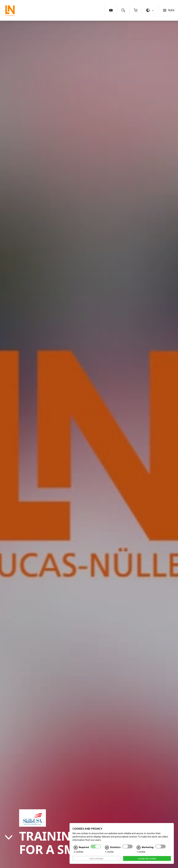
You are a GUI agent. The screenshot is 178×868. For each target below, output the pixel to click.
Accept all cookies (147, 858)
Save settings (96, 858)
